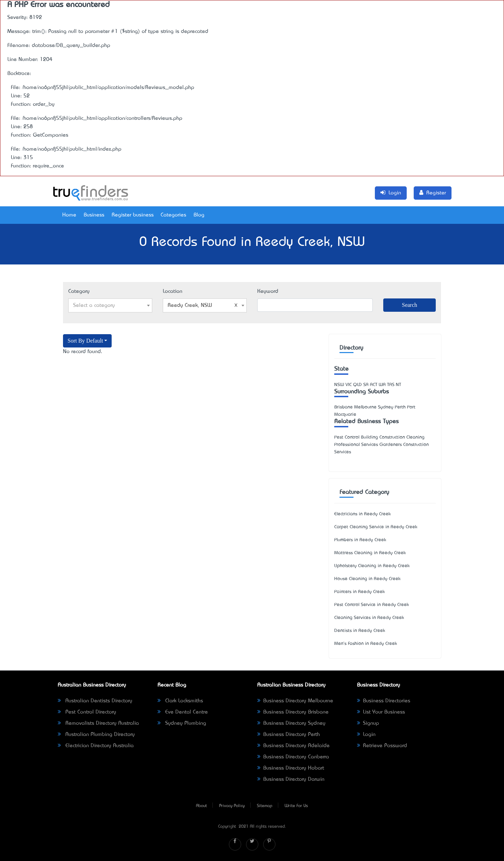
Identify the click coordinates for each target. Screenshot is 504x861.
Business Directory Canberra (293, 757)
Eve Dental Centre (183, 712)
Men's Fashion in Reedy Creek (366, 644)
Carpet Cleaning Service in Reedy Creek (376, 527)
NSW (339, 385)
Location (173, 291)
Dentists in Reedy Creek (360, 631)
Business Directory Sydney (291, 723)
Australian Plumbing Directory (96, 735)
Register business (133, 215)
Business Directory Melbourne (295, 701)
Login (366, 735)
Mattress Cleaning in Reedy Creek (370, 553)
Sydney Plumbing (182, 723)
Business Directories (384, 701)
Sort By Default (85, 341)
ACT (374, 385)
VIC (349, 385)
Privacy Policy (232, 806)
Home (69, 215)
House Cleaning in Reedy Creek (367, 579)
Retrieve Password (382, 746)
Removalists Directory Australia (98, 723)
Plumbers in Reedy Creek (360, 540)
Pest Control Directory (87, 712)
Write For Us (296, 806)
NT (398, 385)
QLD (358, 385)
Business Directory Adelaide (293, 746)
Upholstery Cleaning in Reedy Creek (372, 566)
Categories (173, 215)
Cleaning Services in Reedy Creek (369, 618)
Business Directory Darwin (291, 779)
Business (94, 215)
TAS (391, 385)
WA (382, 385)
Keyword (268, 291)
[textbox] (110, 305)
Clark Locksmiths (180, 701)
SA (366, 385)
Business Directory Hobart (291, 768)
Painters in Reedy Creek (359, 592)
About (201, 806)
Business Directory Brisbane (293, 712)
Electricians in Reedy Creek (362, 514)
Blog (199, 215)
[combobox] (110, 305)
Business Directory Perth (289, 735)
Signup (368, 723)
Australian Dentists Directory (95, 701)
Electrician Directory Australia (96, 746)
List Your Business (381, 712)
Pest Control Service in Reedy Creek (372, 605)
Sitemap (265, 806)
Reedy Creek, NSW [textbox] (203, 305)
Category (79, 291)
